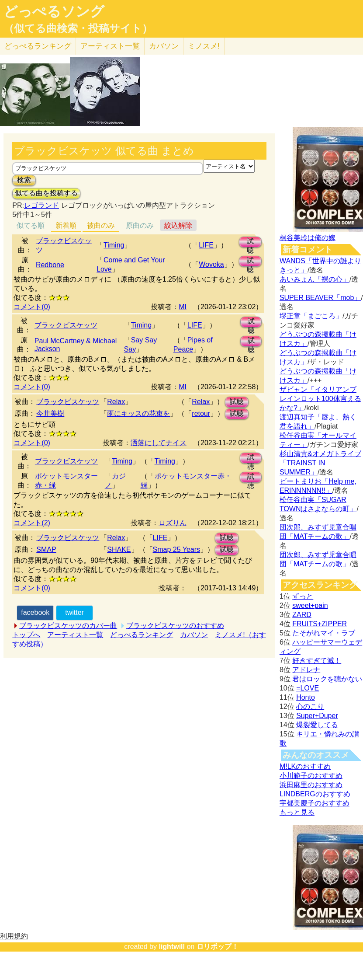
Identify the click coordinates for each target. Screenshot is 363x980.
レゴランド (41, 205)
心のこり (310, 706)
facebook (35, 612)
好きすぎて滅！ (317, 661)
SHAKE (119, 549)
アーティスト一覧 (75, 635)
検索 (24, 180)
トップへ (26, 635)
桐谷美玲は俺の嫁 (308, 238)
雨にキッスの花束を (138, 413)
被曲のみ (101, 225)
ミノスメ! (204, 46)
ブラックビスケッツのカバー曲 (68, 626)
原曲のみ (140, 225)
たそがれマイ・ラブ (324, 633)
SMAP (46, 549)
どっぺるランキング (142, 635)
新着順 (66, 225)
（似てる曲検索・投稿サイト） (78, 28)
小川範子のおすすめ (311, 776)
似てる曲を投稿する (46, 193)
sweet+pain (310, 605)
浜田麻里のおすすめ (311, 785)
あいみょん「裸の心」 (315, 279)
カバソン (164, 46)
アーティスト (110, 46)
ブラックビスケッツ (66, 325)
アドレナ (306, 670)
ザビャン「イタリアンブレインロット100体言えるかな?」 (320, 399)
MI (183, 307)
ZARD (302, 615)
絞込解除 (178, 225)
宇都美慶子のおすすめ (315, 803)
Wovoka (211, 264)
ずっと (303, 596)
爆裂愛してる (317, 725)
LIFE (206, 245)
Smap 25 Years (177, 549)
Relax (116, 402)
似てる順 (31, 225)
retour (201, 413)
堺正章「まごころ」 (311, 316)
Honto (306, 697)
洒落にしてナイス (159, 443)
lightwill (172, 947)
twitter (74, 612)
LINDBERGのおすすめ (315, 794)
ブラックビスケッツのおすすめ (175, 626)
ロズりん (173, 523)
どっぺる (38, 46)
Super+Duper (317, 716)
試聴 (250, 242)
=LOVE (308, 688)
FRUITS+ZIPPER (320, 624)
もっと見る (297, 812)
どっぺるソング (54, 11)
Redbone (50, 265)
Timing (114, 245)
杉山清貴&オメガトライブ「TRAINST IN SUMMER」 (320, 463)
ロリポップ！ (218, 947)
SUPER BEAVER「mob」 (320, 298)
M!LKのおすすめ (305, 766)
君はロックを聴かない (327, 679)
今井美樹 (50, 413)
